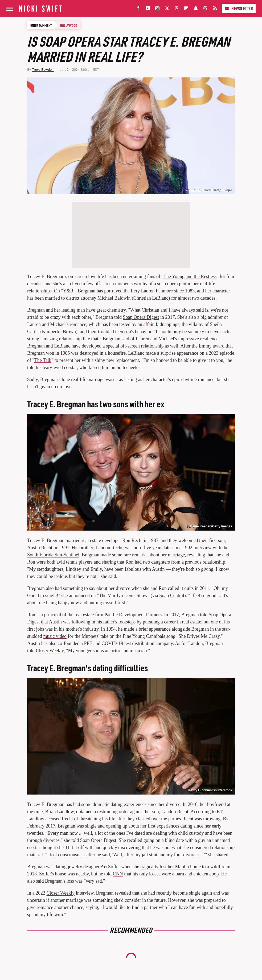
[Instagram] (157, 9)
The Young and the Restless (190, 276)
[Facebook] (138, 9)
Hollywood (69, 25)
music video (55, 636)
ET (220, 812)
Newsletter (239, 8)
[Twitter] (167, 9)
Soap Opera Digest (141, 317)
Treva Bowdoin (43, 70)
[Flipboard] (186, 9)
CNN (118, 874)
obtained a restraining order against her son (118, 812)
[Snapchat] (196, 9)
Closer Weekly (50, 651)
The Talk (43, 360)
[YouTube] (148, 9)
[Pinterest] (177, 9)
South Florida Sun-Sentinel (53, 555)
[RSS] (215, 9)
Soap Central (172, 596)
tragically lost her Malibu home (171, 867)
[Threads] (205, 9)
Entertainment (41, 25)
